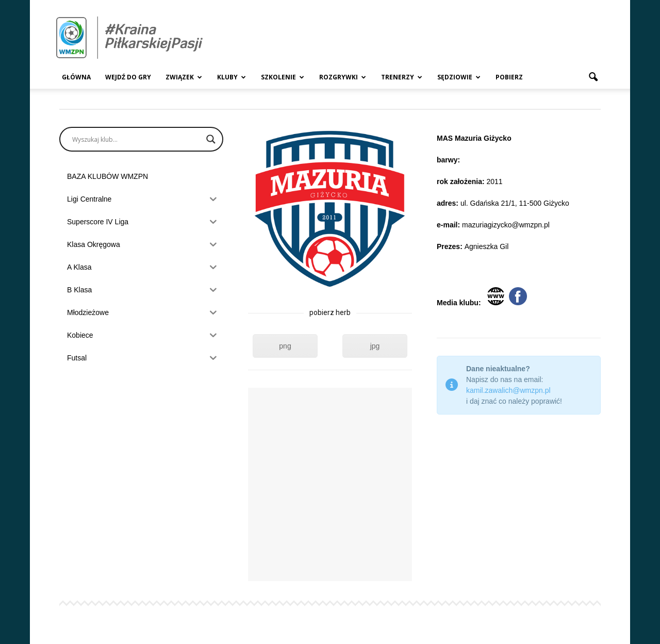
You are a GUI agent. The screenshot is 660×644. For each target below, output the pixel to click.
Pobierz (509, 77)
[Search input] (137, 139)
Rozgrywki (343, 77)
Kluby (232, 77)
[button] (593, 77)
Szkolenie (283, 77)
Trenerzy (402, 77)
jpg (375, 346)
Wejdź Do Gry (128, 77)
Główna (76, 77)
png (285, 346)
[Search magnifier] (211, 139)
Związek (184, 77)
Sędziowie (459, 77)
